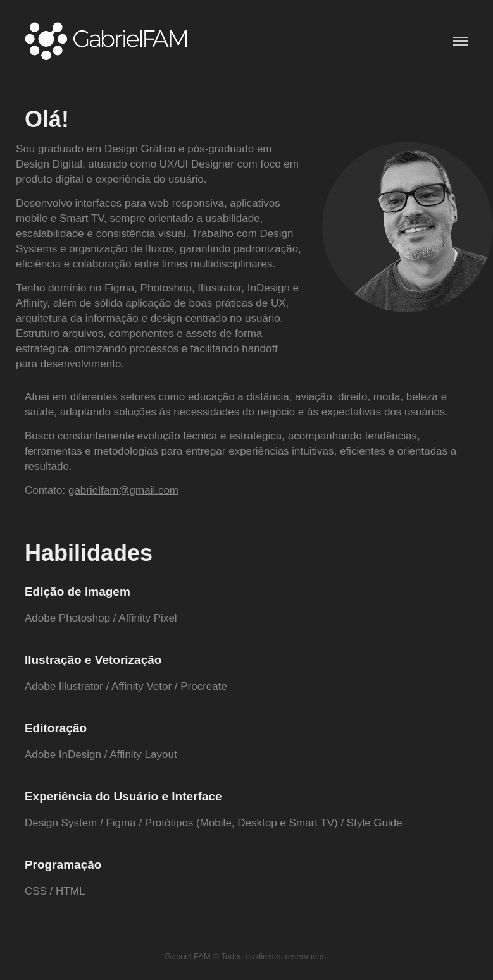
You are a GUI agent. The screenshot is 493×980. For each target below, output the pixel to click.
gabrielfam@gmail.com (123, 490)
